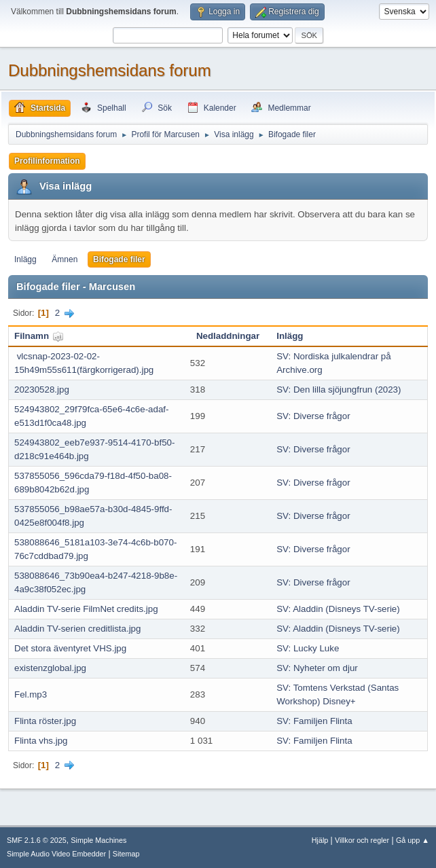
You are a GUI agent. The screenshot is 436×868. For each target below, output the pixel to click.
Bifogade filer (119, 259)
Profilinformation (47, 161)
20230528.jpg (42, 390)
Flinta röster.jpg (45, 721)
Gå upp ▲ (413, 840)
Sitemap (126, 854)
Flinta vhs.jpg (41, 741)
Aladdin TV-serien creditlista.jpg (77, 629)
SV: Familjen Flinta (314, 721)
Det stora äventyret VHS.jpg (70, 648)
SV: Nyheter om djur (317, 668)
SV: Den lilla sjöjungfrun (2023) (339, 390)
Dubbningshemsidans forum (110, 70)
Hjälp (320, 840)
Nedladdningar (228, 336)
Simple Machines (98, 840)
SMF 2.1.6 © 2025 (37, 840)
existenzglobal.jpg (50, 668)
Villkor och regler (362, 840)
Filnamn (39, 336)
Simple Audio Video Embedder (56, 854)
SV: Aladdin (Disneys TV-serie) (338, 609)
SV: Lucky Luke (308, 648)
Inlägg (25, 259)
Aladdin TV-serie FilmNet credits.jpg (86, 609)
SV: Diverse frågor (313, 416)
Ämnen (65, 259)
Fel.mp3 (31, 694)
